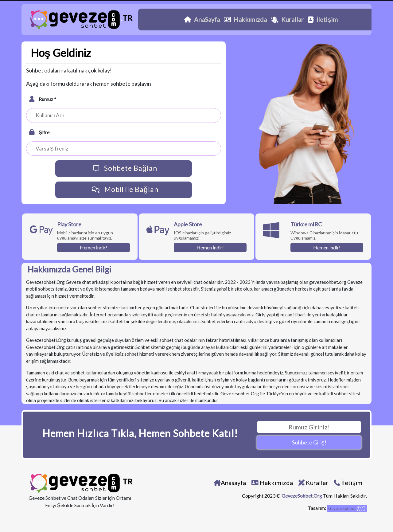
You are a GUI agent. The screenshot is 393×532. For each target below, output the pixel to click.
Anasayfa (230, 483)
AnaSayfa (202, 19)
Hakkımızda (245, 19)
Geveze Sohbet (347, 509)
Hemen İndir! (93, 247)
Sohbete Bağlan (124, 169)
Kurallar (287, 19)
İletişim (323, 19)
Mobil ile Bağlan (124, 190)
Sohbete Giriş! (309, 442)
